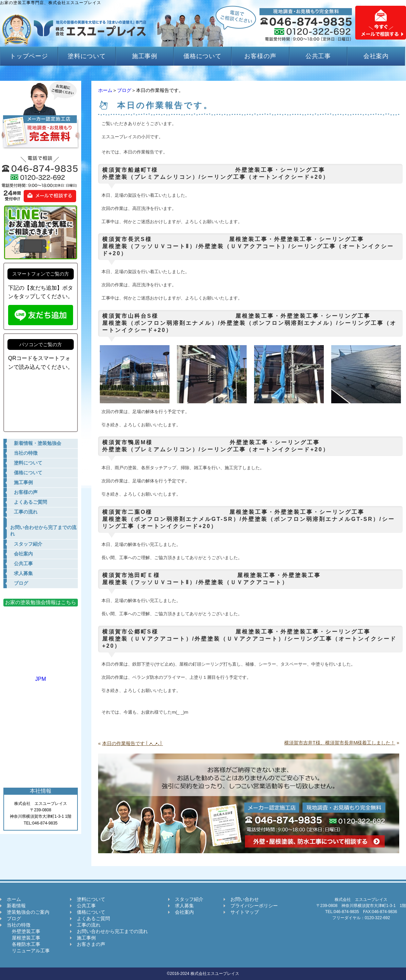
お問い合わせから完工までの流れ (112, 931)
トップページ (29, 56)
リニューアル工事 (28, 951)
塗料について (87, 56)
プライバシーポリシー (254, 906)
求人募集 (184, 906)
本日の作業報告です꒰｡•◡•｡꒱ (133, 743)
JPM (41, 676)
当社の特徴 (19, 925)
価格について (202, 56)
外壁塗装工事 (24, 931)
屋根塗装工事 (24, 938)
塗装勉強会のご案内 (28, 912)
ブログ (124, 90)
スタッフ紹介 (189, 899)
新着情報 (16, 906)
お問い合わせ (245, 899)
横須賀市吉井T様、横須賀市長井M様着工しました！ (340, 743)
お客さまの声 (91, 944)
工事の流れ (89, 925)
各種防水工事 (24, 944)
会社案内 (376, 56)
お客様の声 (260, 56)
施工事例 (145, 56)
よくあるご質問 (93, 918)
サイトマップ (245, 912)
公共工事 (318, 56)
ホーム (105, 90)
